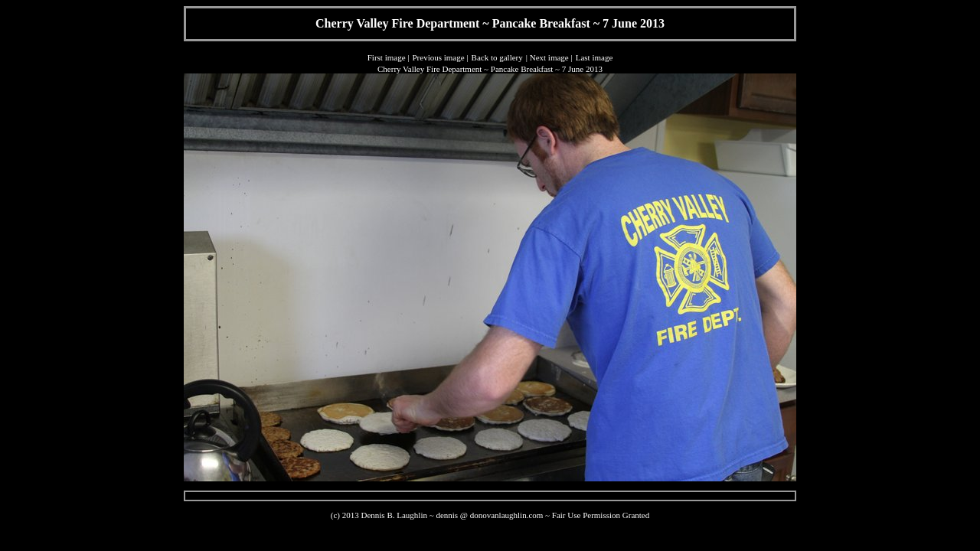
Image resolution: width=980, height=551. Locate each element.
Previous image (438, 57)
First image (387, 57)
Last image (595, 57)
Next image (549, 57)
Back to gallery (497, 57)
